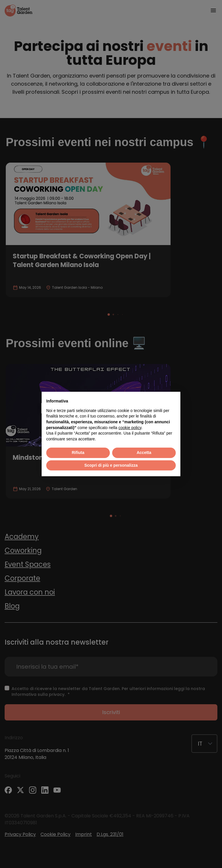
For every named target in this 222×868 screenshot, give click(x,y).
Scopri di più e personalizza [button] (111, 465)
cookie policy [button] (130, 428)
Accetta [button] (144, 453)
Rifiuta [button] (78, 453)
